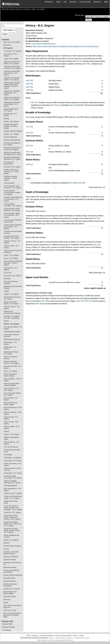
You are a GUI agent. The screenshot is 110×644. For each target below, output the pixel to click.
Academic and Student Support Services (11, 553)
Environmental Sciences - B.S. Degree (13, 298)
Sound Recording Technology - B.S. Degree (13, 477)
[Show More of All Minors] (2, 543)
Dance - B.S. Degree (11, 258)
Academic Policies (9, 560)
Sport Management (10, 486)
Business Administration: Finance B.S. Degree (12, 149)
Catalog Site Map (8, 627)
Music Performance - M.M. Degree (13, 408)
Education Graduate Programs (11, 282)
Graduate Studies (9, 578)
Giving (81, 636)
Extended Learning (10, 567)
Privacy (51, 638)
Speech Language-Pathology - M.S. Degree (12, 482)
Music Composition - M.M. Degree (13, 413)
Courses (6, 549)
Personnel (7, 600)
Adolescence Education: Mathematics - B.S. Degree (12, 93)
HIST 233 (30, 133)
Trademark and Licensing (82, 638)
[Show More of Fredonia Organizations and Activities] (2, 570)
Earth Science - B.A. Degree (11, 269)
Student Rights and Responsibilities (10, 593)
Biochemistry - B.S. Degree (10, 115)
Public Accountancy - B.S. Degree (13, 464)
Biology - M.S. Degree (11, 134)
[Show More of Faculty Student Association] (2, 575)
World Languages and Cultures (11, 536)
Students (73, 2)
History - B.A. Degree (12, 324)
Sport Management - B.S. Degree (13, 490)
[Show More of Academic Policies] (2, 559)
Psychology (8, 455)
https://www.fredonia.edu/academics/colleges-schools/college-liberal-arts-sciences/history (66, 46)
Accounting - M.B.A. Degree (11, 55)
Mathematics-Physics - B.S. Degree (12, 353)
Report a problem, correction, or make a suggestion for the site (55, 640)
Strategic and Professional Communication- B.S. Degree (13, 199)
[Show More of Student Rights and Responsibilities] (2, 591)
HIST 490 (54, 105)
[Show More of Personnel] (2, 599)
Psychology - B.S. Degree (13, 461)
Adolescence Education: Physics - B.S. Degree (12, 99)
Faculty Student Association (13, 575)
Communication (9, 183)
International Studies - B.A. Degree (13, 328)
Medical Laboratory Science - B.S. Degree (12, 362)
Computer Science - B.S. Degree (12, 242)
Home (28, 636)
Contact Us (70, 638)
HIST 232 (30, 127)
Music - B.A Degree (10, 371)
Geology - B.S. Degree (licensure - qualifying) (12, 317)
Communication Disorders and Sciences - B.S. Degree (13, 227)
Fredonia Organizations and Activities (11, 571)
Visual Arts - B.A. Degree (12, 513)
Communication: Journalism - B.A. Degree (12, 205)
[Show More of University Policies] (2, 596)
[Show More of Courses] (2, 549)
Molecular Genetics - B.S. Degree (13, 367)
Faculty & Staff (85, 2)
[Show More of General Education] (2, 581)
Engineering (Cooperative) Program (13, 287)
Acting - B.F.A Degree (11, 59)
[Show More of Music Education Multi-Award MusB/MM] (3, 383)
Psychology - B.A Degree (12, 458)
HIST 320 (30, 87)
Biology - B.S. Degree (11, 122)
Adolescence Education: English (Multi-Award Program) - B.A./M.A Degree (12, 85)
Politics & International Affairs (12, 438)
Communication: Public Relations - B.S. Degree (12, 210)
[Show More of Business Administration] (3, 140)
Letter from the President (12, 42)
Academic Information (11, 557)
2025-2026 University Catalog (11, 9)
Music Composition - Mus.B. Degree (11, 375)
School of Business (10, 137)
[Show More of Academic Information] (2, 556)
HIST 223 (30, 152)
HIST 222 (30, 146)
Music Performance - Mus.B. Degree (11, 404)
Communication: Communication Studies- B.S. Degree (12, 193)
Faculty (6, 603)
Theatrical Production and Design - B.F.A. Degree (13, 497)
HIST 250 (72, 183)
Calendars (97, 2)
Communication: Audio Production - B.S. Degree (12, 187)
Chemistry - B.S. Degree (12, 167)
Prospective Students (46, 636)
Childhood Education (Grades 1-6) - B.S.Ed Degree (11, 172)
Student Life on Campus (12, 589)
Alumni (75, 636)
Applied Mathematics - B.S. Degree (12, 110)
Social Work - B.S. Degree (13, 473)
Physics (7, 431)
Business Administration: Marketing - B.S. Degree (12, 158)
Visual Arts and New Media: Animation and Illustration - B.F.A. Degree (13, 508)
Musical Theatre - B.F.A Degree (12, 428)
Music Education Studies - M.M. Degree (13, 394)
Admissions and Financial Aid (12, 564)
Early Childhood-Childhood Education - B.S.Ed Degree (13, 263)
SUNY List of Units (10, 610)
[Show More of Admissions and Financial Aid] (2, 562)
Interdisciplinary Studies (12, 332)
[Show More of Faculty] (2, 602)
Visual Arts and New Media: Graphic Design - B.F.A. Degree (12, 530)
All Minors (7, 543)
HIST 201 (79, 61)
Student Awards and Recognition (10, 585)
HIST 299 (45, 301)
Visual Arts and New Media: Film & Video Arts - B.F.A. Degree (13, 524)
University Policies (9, 597)
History (6, 321)
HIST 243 (30, 164)
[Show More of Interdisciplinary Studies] (3, 331)
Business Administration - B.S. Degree (13, 144)
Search (5, 34)
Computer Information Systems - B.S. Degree (12, 237)
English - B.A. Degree (11, 294)
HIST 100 (54, 61)
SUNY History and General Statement (12, 606)
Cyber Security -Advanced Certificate (13, 251)
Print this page (79, 15)
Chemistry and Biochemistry (9, 163)
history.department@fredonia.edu (43, 44)
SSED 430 (73, 105)
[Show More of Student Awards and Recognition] (2, 584)
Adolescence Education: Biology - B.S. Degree (12, 63)
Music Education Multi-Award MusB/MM (12, 385)
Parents (58, 636)
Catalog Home (7, 624)
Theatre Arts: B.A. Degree (13, 493)
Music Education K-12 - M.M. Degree (12, 389)
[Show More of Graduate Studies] (2, 578)
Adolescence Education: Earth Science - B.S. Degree (12, 73)
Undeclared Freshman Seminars (12, 336)
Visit (65, 2)
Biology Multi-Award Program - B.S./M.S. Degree (11, 126)
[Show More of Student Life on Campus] (2, 589)
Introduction (7, 45)
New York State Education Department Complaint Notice (12, 615)
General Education (10, 581)
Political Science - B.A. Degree (12, 443)
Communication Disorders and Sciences (13, 221)
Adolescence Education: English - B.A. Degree (12, 79)
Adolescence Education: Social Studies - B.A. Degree (12, 104)
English (6, 291)
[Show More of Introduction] (2, 45)
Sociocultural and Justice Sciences (12, 469)
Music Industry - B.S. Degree (11, 399)
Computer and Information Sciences (13, 232)
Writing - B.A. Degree (11, 540)
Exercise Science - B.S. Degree (12, 308)
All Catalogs (6, 630)
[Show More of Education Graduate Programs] (3, 281)
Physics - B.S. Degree (11, 434)
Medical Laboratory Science (10, 358)
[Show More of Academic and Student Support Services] (2, 552)
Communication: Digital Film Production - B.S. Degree (12, 215)
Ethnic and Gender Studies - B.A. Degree (11, 303)
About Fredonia (60, 638)
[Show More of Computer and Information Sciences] (3, 231)
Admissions (49, 2)
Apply (58, 2)
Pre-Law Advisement (11, 447)
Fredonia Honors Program (12, 546)
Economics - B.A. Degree (13, 276)
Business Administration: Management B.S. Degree (13, 153)
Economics (8, 273)
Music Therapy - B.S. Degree (11, 418)
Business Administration (12, 140)
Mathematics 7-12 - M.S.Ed (10, 348)
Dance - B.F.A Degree (11, 255)
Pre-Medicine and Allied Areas (12, 451)
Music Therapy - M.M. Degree (11, 423)
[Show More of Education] (3, 278)
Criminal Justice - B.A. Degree (11, 247)
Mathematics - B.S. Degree (10, 343)
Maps (106, 2)
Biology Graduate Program (13, 131)
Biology (6, 119)
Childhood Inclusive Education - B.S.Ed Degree (11, 178)
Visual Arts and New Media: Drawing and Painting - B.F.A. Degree (12, 517)
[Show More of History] (3, 321)
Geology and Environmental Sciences (12, 312)
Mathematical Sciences (12, 339)
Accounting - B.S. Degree (13, 51)
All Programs (26, 9)
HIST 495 (86, 64)
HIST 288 (81, 183)
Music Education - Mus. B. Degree (13, 380)
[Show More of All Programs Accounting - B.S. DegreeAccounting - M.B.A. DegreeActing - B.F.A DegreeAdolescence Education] (2, 48)
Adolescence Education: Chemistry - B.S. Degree (12, 67)
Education (7, 279)
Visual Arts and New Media (11, 502)
